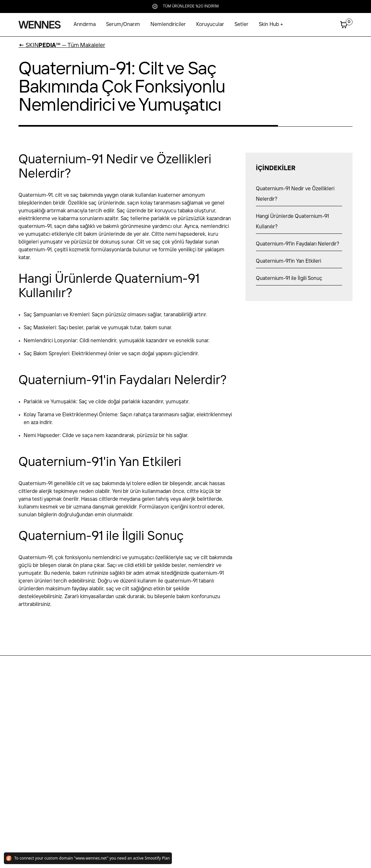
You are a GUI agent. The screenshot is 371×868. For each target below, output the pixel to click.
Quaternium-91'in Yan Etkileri (288, 261)
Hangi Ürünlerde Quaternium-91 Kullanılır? (292, 222)
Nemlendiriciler (168, 25)
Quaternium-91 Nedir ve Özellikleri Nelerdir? (295, 194)
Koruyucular (210, 25)
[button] (271, 25)
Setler (241, 25)
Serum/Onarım (123, 25)
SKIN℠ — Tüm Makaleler (62, 45)
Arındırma (85, 25)
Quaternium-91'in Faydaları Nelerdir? (298, 244)
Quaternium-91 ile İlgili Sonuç (289, 278)
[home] (40, 25)
